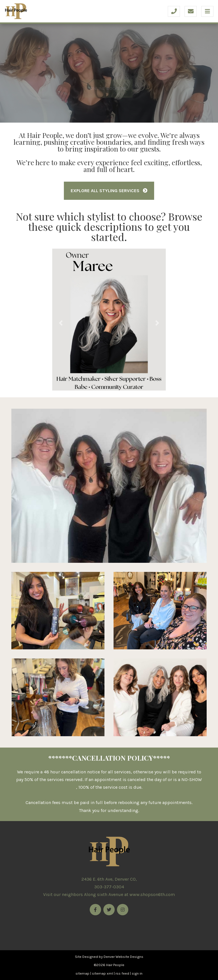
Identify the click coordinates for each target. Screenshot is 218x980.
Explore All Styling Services (109, 191)
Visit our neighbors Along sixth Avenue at (109, 894)
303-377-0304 (109, 887)
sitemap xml (102, 973)
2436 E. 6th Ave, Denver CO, (109, 879)
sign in (137, 973)
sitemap (82, 973)
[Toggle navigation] (207, 11)
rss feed (122, 973)
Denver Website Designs (123, 957)
